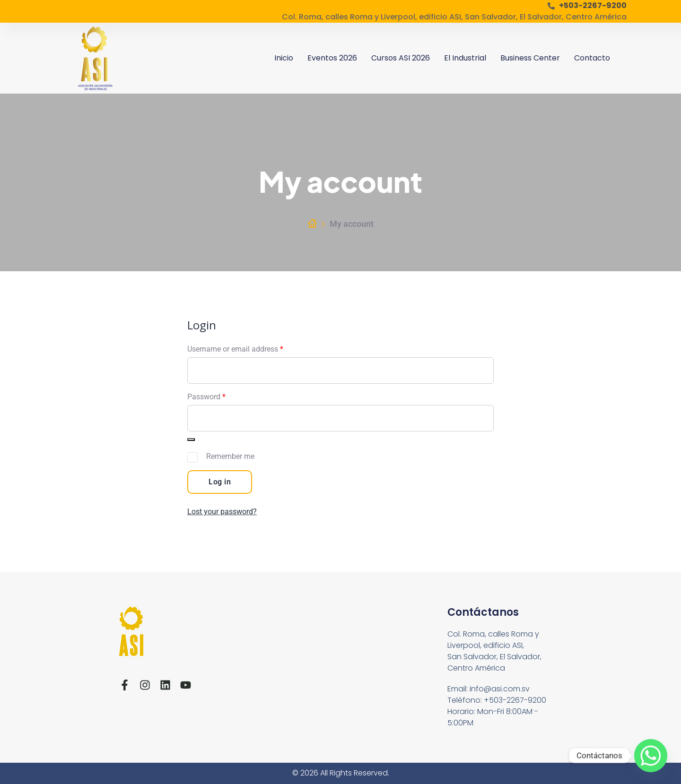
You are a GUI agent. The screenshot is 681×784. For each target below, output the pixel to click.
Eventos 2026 (332, 58)
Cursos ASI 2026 (401, 58)
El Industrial (465, 58)
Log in (220, 482)
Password (206, 397)
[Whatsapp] (651, 756)
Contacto (592, 58)
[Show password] (191, 439)
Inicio (284, 58)
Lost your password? (222, 512)
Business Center (530, 58)
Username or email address (235, 349)
